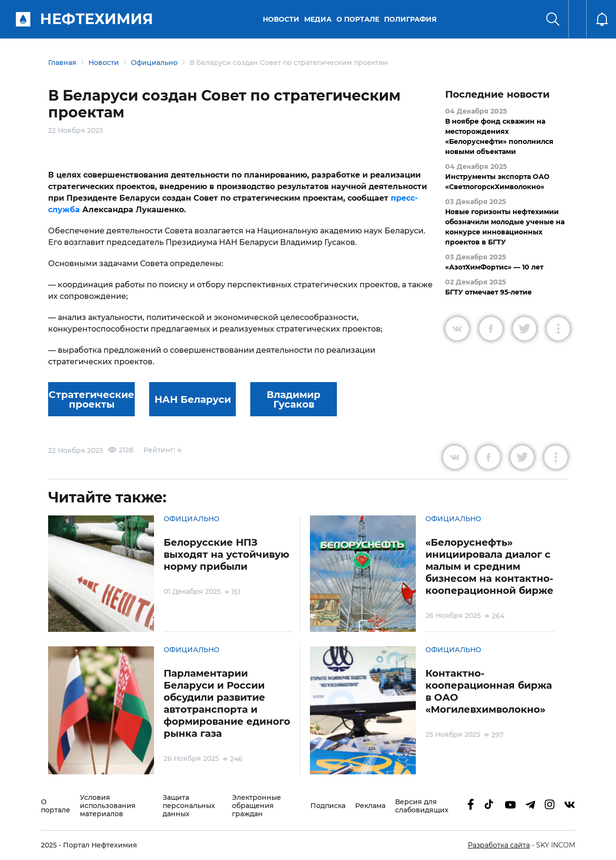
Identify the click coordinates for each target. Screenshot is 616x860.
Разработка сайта (499, 845)
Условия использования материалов (108, 806)
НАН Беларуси (193, 399)
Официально (154, 63)
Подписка (328, 806)
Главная (62, 63)
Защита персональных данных (189, 806)
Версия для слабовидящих (422, 806)
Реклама (370, 806)
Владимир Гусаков (294, 399)
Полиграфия (410, 19)
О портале (358, 19)
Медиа (318, 19)
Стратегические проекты (91, 399)
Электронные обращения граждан (257, 806)
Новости (281, 19)
